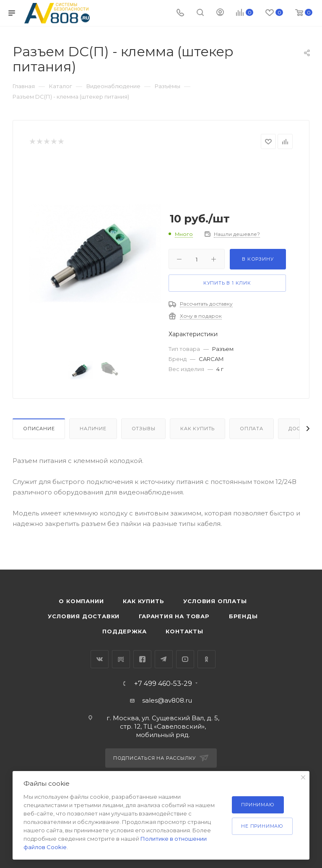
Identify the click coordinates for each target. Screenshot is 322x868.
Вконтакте (100, 659)
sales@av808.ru (167, 700)
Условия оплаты (215, 601)
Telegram (164, 659)
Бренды (243, 616)
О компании (81, 601)
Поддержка (124, 631)
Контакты (184, 631)
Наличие (93, 429)
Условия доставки (84, 616)
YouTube (185, 659)
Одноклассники (206, 659)
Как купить (197, 429)
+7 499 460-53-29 (163, 684)
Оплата (252, 429)
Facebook (142, 659)
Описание (39, 429)
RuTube (121, 659)
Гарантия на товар (174, 616)
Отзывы (144, 429)
